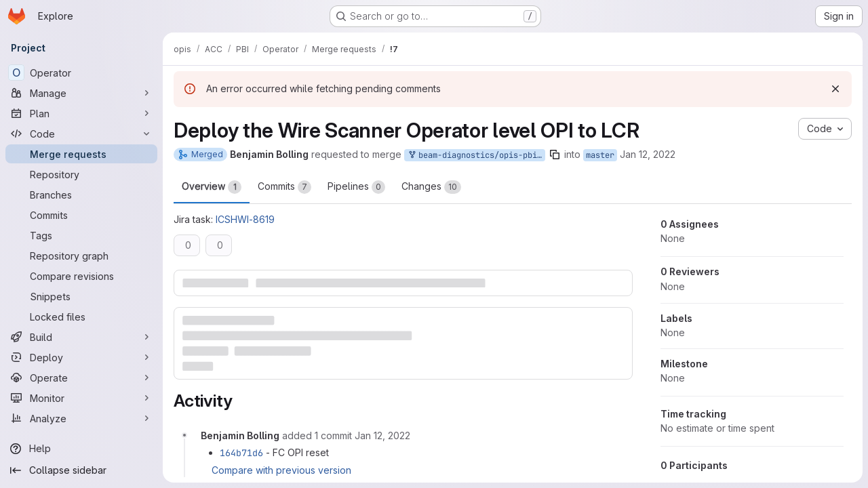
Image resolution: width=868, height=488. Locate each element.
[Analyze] (81, 418)
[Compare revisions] (81, 276)
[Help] (81, 449)
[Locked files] (81, 317)
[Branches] (81, 195)
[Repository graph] (81, 256)
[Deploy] (81, 357)
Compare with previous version (281, 470)
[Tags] (81, 235)
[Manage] (81, 93)
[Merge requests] (81, 154)
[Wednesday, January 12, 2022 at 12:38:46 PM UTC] (382, 435)
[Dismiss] (835, 89)
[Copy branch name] (555, 155)
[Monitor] (81, 398)
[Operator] (81, 73)
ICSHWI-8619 (245, 219)
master (600, 155)
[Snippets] (81, 296)
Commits (284, 187)
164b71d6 (241, 453)
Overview (212, 187)
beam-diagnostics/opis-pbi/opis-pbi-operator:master (476, 156)
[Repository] (81, 174)
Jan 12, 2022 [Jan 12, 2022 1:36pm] (648, 154)
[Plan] (81, 113)
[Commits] (81, 215)
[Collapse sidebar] (81, 470)
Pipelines (356, 187)
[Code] (81, 134)
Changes (431, 187)
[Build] (81, 337)
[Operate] (81, 378)
